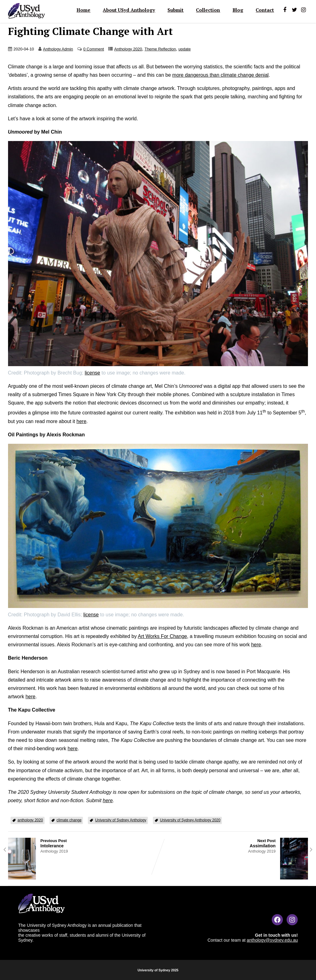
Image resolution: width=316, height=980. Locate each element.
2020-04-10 (24, 49)
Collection (208, 10)
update (185, 49)
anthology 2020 (30, 820)
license (93, 373)
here (81, 421)
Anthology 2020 (128, 49)
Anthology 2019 (54, 851)
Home (83, 10)
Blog (238, 10)
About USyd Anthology (129, 10)
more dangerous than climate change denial (221, 75)
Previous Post (83, 843)
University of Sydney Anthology (121, 820)
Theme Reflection (160, 49)
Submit (175, 10)
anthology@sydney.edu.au (272, 940)
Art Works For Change (162, 636)
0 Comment (94, 49)
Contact (265, 10)
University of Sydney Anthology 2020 (190, 820)
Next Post (233, 843)
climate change (69, 820)
